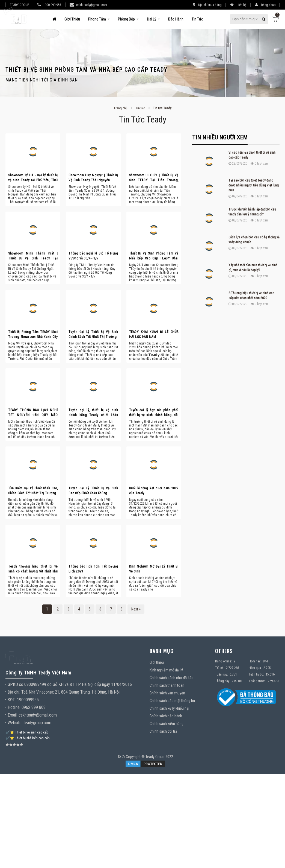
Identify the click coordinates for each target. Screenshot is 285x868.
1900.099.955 (52, 5)
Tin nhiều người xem (220, 137)
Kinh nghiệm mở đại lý (166, 670)
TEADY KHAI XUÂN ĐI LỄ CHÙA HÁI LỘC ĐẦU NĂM (154, 334)
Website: (15, 723)
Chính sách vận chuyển (167, 693)
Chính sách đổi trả (163, 731)
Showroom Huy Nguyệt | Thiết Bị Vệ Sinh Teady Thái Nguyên (93, 178)
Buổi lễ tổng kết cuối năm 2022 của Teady (154, 491)
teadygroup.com (37, 723)
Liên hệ (238, 5)
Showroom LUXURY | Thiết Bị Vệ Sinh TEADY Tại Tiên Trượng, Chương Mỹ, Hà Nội (154, 178)
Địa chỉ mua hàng (207, 5)
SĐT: (12, 700)
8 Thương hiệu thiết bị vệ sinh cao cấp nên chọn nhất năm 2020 (251, 296)
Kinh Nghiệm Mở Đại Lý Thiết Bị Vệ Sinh (154, 569)
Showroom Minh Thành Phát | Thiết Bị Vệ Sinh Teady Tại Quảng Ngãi (33, 256)
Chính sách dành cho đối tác (171, 678)
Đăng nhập (265, 5)
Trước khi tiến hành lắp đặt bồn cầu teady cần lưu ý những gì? (252, 212)
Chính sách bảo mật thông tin (172, 701)
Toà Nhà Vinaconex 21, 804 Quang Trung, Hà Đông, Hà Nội (70, 692)
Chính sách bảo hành (166, 716)
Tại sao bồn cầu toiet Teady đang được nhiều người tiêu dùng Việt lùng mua (254, 185)
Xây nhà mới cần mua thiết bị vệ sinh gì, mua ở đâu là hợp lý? (253, 268)
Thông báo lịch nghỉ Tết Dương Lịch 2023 (93, 569)
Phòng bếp (126, 19)
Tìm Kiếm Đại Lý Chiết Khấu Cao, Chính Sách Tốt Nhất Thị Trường (33, 491)
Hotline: (14, 707)
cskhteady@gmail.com (92, 5)
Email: (13, 715)
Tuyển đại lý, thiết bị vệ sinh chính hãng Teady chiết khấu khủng (93, 413)
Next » (136, 609)
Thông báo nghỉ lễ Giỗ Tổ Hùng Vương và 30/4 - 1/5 (93, 256)
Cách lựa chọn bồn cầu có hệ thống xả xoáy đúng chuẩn (254, 240)
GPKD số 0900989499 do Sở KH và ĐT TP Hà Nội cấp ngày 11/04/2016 (70, 684)
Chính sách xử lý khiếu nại (169, 708)
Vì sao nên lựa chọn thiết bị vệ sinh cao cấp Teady (252, 155)
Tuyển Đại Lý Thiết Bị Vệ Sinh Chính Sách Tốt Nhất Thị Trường (93, 334)
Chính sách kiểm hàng (167, 724)
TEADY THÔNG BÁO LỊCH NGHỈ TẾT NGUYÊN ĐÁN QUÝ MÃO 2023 (33, 413)
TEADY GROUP (19, 5)
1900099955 (28, 700)
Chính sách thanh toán (167, 685)
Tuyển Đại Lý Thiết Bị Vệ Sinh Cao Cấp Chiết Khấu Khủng (93, 491)
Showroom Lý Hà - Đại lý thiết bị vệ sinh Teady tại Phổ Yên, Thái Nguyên (33, 178)
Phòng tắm (97, 19)
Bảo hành (176, 19)
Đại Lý (152, 19)
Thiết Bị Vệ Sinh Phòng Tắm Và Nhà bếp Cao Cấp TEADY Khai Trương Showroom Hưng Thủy (154, 256)
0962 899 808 (34, 707)
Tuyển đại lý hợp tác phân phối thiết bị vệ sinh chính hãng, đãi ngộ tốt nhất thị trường (154, 413)
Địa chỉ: (14, 692)
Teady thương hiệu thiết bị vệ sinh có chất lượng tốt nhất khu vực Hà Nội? (33, 569)
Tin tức (197, 19)
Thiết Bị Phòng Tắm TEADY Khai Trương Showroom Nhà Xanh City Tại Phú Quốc (33, 335)
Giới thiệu (72, 19)
